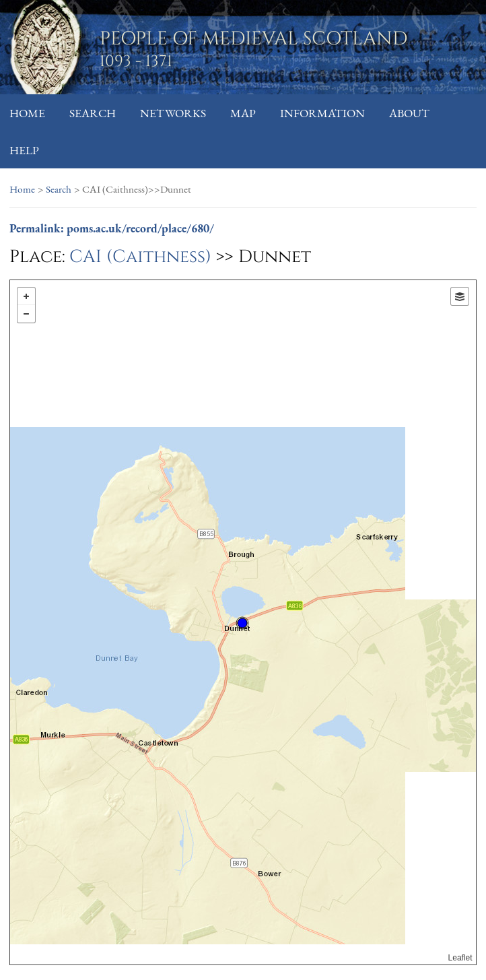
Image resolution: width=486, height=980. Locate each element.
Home (27, 113)
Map (243, 113)
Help (24, 150)
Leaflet (460, 958)
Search (93, 113)
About (409, 113)
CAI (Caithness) (140, 257)
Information (322, 113)
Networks (173, 113)
